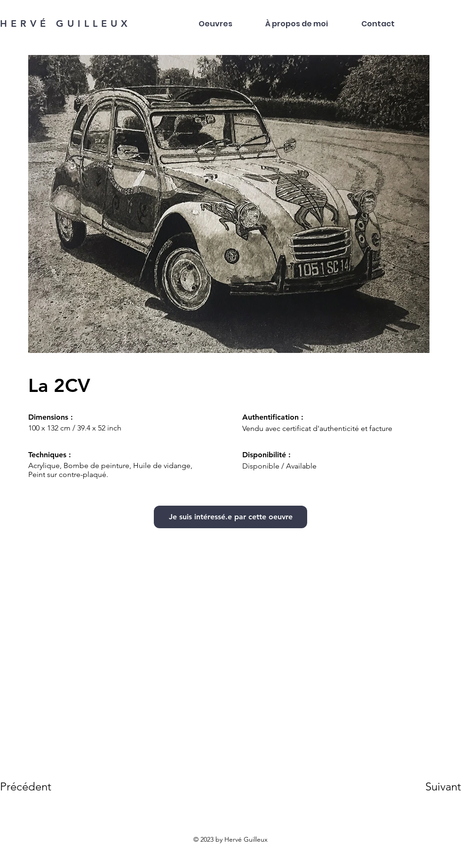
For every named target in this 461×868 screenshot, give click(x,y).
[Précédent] (34, 786)
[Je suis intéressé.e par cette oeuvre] (230, 517)
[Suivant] (430, 786)
